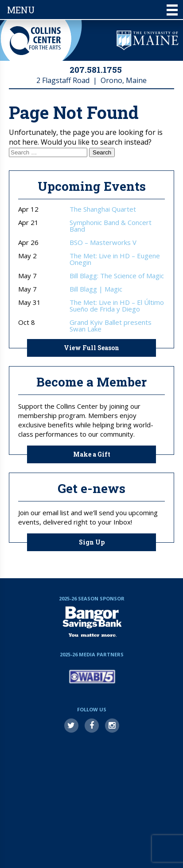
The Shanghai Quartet (103, 209)
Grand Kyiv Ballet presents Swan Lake (111, 326)
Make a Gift (92, 454)
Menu (92, 10)
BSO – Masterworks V (103, 243)
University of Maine (148, 40)
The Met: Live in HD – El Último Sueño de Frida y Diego (117, 306)
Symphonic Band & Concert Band (111, 226)
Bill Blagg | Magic (96, 289)
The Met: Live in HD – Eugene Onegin (115, 259)
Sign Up (92, 542)
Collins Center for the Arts (35, 41)
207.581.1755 (96, 69)
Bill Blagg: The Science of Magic (117, 276)
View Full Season (91, 348)
